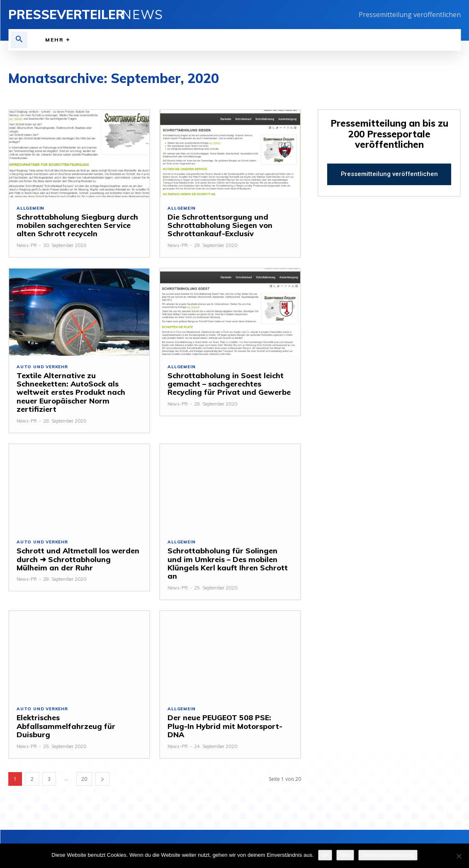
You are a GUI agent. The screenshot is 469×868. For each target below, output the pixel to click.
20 (84, 770)
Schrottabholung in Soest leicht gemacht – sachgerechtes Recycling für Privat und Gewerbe (227, 384)
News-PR (27, 245)
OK (325, 855)
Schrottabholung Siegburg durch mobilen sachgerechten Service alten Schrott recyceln (75, 225)
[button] (19, 40)
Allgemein (30, 208)
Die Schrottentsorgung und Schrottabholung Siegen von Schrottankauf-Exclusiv (219, 225)
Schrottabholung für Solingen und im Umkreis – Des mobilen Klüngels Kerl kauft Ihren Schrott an (229, 559)
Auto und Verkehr (42, 367)
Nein (345, 855)
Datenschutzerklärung (388, 855)
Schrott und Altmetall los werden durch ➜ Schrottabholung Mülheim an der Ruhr (78, 559)
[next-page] (102, 770)
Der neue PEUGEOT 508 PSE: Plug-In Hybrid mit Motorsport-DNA (227, 713)
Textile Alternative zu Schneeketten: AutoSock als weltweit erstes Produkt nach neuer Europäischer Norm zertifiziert (70, 392)
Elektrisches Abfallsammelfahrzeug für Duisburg (63, 718)
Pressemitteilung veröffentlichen (410, 15)
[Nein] (459, 856)
